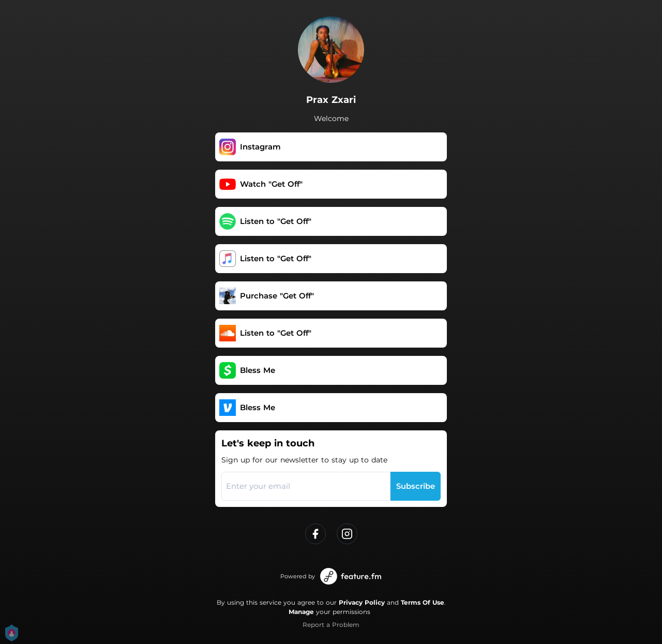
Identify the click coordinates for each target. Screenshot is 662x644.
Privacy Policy (362, 602)
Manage (301, 612)
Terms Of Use (423, 602)
